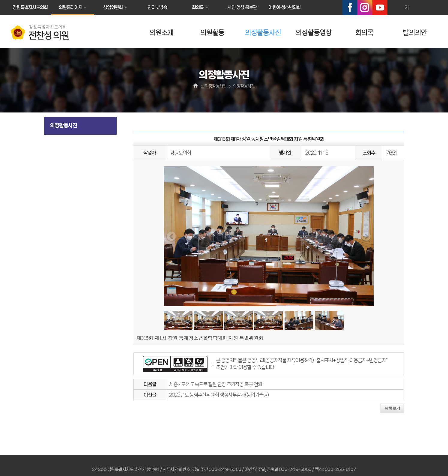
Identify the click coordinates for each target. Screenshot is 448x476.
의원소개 (162, 33)
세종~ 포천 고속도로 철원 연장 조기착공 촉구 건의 (216, 384)
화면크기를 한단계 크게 (394, 7)
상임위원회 (113, 7)
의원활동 (212, 33)
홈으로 (196, 86)
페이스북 (350, 7)
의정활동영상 (314, 33)
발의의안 (415, 33)
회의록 (198, 7)
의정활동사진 (263, 33)
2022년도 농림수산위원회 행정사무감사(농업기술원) (219, 395)
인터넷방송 (157, 7)
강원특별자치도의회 (30, 7)
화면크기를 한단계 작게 (420, 7)
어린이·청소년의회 (284, 7)
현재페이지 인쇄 (433, 7)
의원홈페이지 (70, 7)
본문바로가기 (0, 0)
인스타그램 (365, 7)
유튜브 (380, 7)
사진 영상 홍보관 (242, 7)
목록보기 (392, 408)
